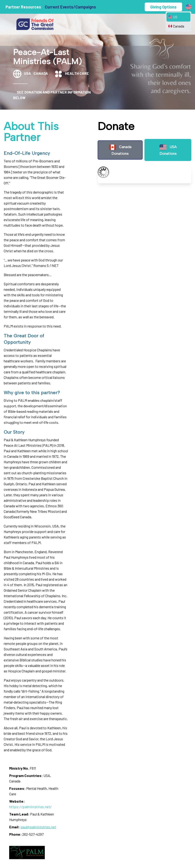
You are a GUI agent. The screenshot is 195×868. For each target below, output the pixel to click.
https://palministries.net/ (30, 807)
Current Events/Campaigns (70, 7)
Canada (176, 26)
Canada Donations (120, 150)
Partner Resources (23, 7)
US (173, 17)
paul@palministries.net (38, 827)
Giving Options (163, 7)
